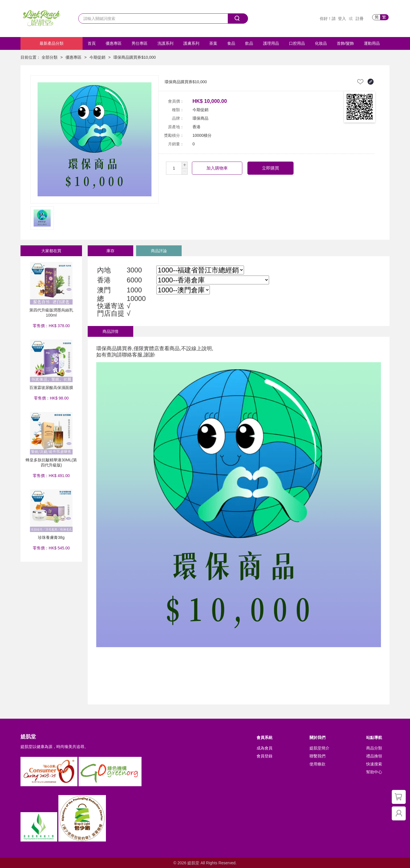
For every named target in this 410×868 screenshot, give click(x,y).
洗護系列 (165, 43)
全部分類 (50, 57)
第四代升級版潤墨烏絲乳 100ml (51, 311)
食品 (231, 43)
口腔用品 (297, 43)
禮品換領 (374, 756)
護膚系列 (191, 43)
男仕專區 (140, 43)
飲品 (249, 43)
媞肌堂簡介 (319, 748)
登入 (342, 19)
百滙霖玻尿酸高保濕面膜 (51, 386)
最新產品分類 (52, 43)
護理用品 (271, 43)
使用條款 (317, 764)
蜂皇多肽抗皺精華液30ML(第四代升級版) (51, 461)
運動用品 (372, 43)
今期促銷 (97, 57)
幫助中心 (374, 772)
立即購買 (270, 168)
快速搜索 (374, 764)
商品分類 (374, 748)
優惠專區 (114, 43)
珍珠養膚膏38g (51, 535)
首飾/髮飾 (345, 43)
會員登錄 (265, 756)
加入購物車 (217, 168)
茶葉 (213, 43)
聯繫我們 (317, 756)
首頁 (92, 43)
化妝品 (321, 43)
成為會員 (265, 748)
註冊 (360, 19)
